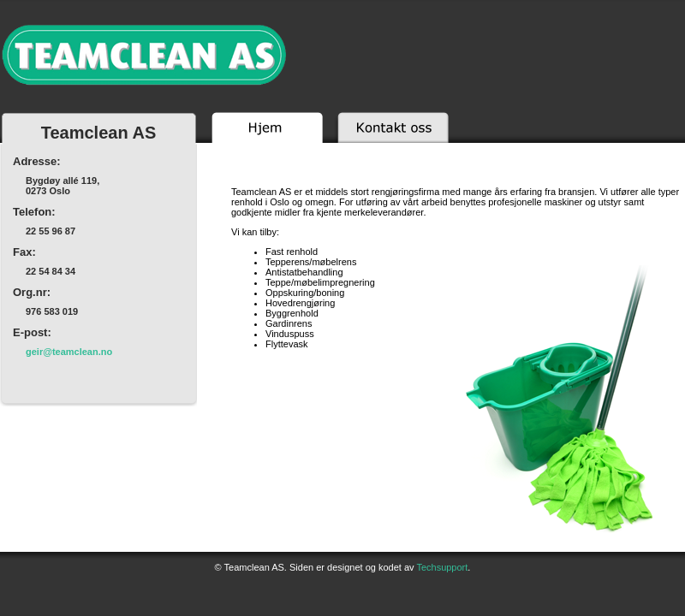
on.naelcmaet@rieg (69, 352)
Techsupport (442, 567)
